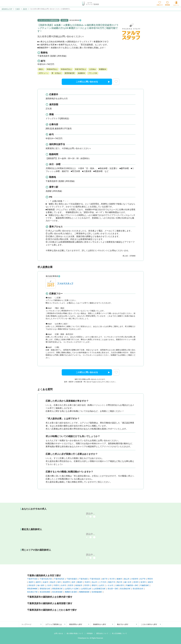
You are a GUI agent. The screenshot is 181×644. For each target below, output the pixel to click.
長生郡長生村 (138, 589)
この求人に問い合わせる (93, 82)
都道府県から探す (76, 624)
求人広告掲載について (119, 633)
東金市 (53, 582)
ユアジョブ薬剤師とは (54, 624)
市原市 (87, 582)
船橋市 (119, 579)
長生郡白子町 (32, 592)
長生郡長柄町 (45, 592)
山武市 (101, 585)
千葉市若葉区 (72, 579)
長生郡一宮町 (113, 589)
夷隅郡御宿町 (84, 592)
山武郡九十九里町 (72, 589)
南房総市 (79, 585)
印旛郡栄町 (145, 585)
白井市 (63, 585)
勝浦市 (80, 582)
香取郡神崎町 (32, 589)
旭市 (59, 582)
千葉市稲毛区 (59, 579)
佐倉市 (46, 582)
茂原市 (25, 9)
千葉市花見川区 (46, 579)
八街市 (49, 585)
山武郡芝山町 (86, 589)
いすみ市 (110, 585)
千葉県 (17, 9)
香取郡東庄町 (57, 589)
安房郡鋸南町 (97, 592)
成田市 (38, 582)
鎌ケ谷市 (128, 582)
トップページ (26, 624)
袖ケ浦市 (41, 585)
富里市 (71, 585)
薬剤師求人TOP (7, 9)
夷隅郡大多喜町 (71, 592)
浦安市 (150, 582)
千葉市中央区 (32, 579)
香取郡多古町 (45, 589)
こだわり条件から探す (149, 624)
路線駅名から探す (100, 624)
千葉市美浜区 (95, 579)
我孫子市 (112, 582)
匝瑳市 (87, 585)
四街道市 (32, 585)
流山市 (94, 582)
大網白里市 (120, 585)
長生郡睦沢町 (125, 589)
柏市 (74, 582)
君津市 (136, 582)
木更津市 (135, 579)
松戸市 (143, 579)
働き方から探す (123, 624)
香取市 (94, 585)
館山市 (127, 579)
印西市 (56, 585)
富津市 (143, 582)
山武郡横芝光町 (99, 589)
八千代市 (103, 582)
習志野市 (66, 582)
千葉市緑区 (83, 579)
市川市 (112, 579)
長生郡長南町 (57, 592)
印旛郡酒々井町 (132, 585)
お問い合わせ (59, 633)
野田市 (150, 579)
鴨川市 (120, 582)
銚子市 (105, 579)
